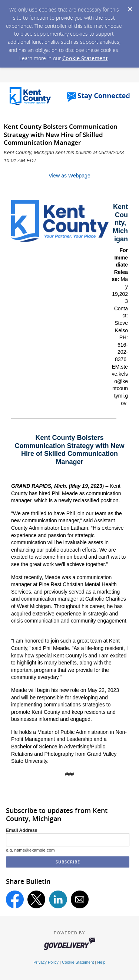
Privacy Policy (46, 962)
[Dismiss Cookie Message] (130, 7)
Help (101, 962)
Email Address (22, 830)
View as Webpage (69, 176)
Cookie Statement (85, 58)
